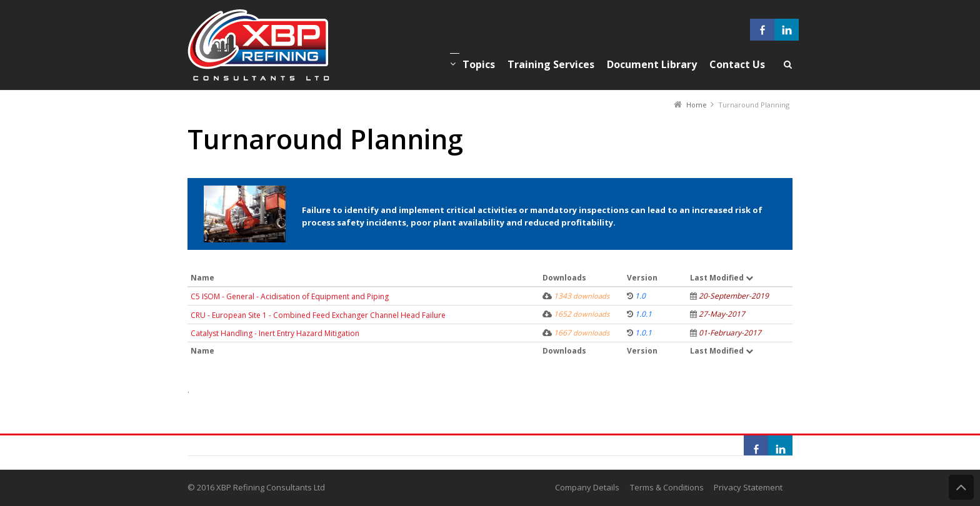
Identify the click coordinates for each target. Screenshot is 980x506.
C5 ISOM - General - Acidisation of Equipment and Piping (290, 296)
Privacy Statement (748, 487)
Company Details (587, 487)
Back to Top (961, 487)
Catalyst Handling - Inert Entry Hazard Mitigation (275, 333)
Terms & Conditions (667, 487)
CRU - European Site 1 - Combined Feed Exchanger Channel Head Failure (318, 315)
